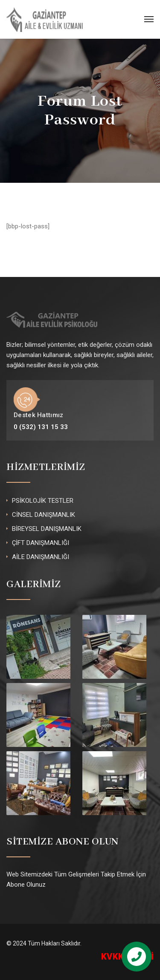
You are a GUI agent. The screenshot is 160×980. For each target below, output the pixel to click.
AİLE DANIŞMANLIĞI (41, 557)
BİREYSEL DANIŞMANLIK (47, 529)
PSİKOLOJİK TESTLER (43, 501)
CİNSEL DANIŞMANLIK (44, 515)
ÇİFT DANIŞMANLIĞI (41, 543)
